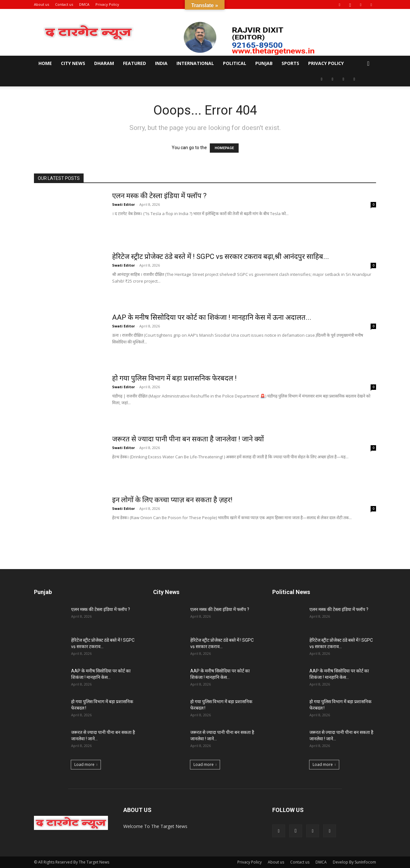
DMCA (84, 4)
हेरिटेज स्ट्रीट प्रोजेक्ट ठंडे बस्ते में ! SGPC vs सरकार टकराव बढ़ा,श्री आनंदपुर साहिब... (221, 257)
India (161, 63)
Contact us (64, 4)
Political (235, 63)
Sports (290, 63)
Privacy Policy (107, 4)
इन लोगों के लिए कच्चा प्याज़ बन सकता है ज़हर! (172, 500)
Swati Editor (123, 204)
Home (45, 63)
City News (73, 63)
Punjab (264, 63)
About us (41, 4)
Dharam (104, 63)
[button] (368, 64)
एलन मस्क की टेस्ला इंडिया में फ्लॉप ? (159, 196)
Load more (86, 764)
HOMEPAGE (224, 148)
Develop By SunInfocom (354, 862)
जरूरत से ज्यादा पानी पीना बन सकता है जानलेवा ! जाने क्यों (188, 439)
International (195, 63)
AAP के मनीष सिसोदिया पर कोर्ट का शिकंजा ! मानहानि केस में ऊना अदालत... (212, 317)
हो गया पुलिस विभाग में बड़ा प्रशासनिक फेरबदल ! (174, 378)
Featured (135, 63)
